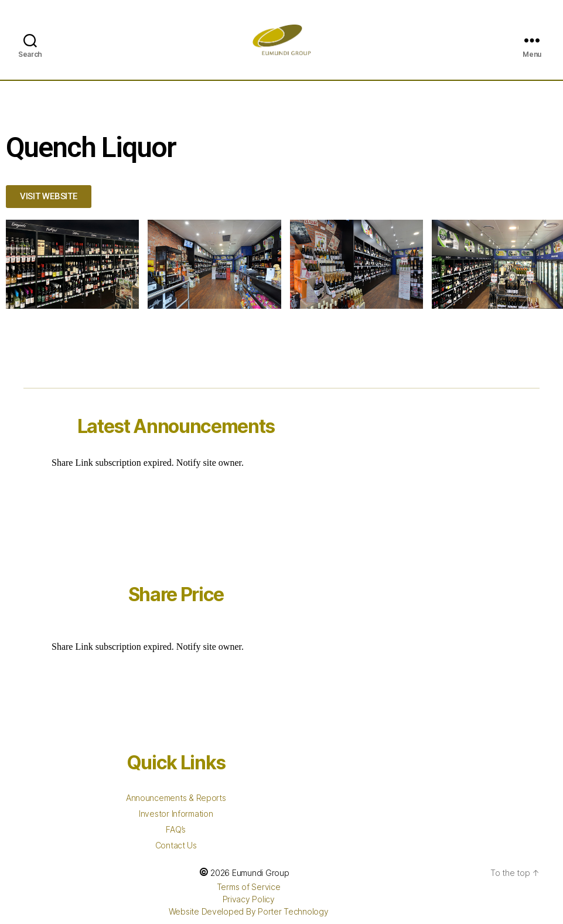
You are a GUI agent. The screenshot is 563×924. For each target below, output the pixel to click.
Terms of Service (249, 887)
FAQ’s (176, 829)
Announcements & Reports (176, 798)
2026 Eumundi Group (250, 873)
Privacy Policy (249, 899)
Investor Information (176, 814)
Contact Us (176, 845)
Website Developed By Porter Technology (249, 911)
